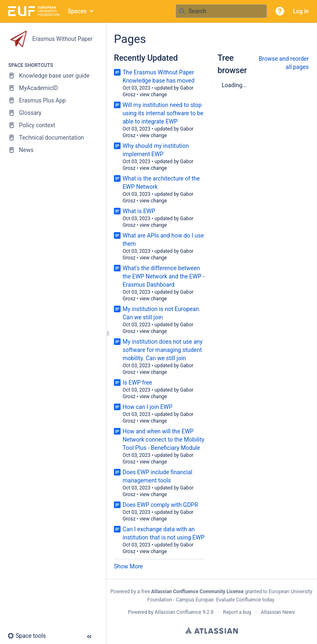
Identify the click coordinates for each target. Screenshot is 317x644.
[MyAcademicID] (53, 88)
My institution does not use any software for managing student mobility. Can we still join (163, 350)
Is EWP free (137, 383)
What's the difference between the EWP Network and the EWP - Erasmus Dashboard (163, 276)
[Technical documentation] (53, 138)
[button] (280, 11)
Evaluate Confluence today (245, 600)
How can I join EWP (148, 407)
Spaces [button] (77, 11)
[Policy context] (53, 125)
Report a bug (237, 612)
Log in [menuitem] (301, 11)
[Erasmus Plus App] (53, 100)
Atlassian (212, 630)
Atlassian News (278, 612)
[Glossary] (53, 113)
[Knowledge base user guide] (53, 76)
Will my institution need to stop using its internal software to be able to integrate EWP (163, 113)
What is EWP (139, 211)
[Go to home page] (34, 11)
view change (153, 95)
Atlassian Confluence (178, 612)
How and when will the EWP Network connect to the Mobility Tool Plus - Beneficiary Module (163, 440)
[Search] (182, 11)
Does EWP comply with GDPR (160, 505)
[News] (53, 150)
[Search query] (221, 11)
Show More (128, 566)
